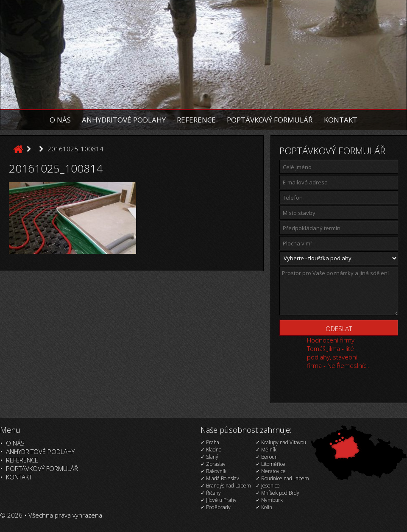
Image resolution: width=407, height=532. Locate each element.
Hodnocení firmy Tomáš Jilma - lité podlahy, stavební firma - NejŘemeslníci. (338, 353)
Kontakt (341, 120)
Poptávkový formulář (270, 120)
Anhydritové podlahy (124, 120)
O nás (60, 120)
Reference (196, 120)
